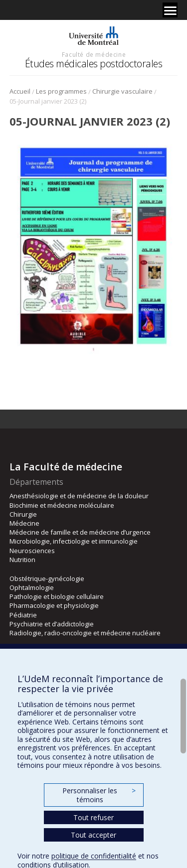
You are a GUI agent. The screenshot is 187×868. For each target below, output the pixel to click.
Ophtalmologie (32, 587)
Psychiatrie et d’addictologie (52, 624)
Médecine (24, 523)
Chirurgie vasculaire (122, 91)
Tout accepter (93, 835)
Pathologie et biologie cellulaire (57, 596)
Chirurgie (23, 514)
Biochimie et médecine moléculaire (62, 505)
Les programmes (61, 91)
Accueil (20, 91)
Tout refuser (93, 817)
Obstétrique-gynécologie (47, 579)
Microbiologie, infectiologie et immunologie (74, 541)
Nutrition (22, 560)
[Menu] (170, 10)
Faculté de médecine (94, 54)
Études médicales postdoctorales (94, 64)
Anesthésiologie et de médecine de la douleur (79, 496)
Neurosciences (32, 551)
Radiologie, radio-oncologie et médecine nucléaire (85, 633)
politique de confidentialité (94, 856)
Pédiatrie (23, 615)
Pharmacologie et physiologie (54, 605)
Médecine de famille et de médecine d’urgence (80, 532)
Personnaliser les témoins (99, 795)
